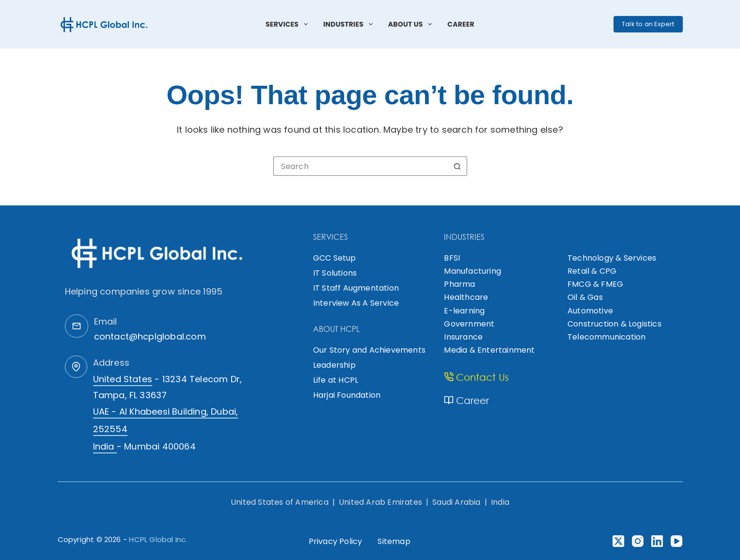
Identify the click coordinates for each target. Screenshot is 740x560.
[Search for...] (361, 166)
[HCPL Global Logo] (105, 24)
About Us (412, 24)
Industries (350, 24)
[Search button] (457, 166)
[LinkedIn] (657, 541)
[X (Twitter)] (618, 541)
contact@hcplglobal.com (150, 336)
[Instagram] (638, 541)
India (500, 502)
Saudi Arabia (456, 502)
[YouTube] (677, 541)
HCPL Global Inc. (158, 539)
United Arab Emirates (380, 502)
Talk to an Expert (648, 24)
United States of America (280, 502)
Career (461, 24)
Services (289, 24)
